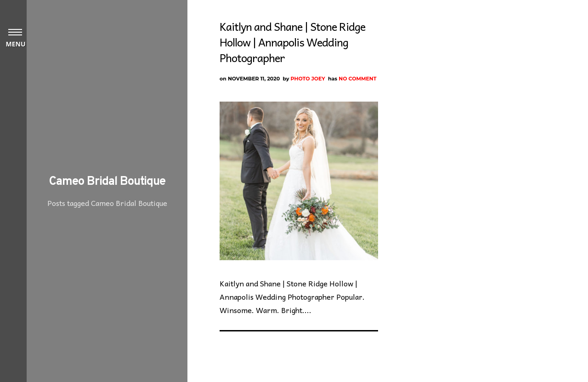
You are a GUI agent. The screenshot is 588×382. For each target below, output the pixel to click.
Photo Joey (308, 79)
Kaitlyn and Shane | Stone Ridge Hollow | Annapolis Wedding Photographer (292, 42)
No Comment (357, 79)
